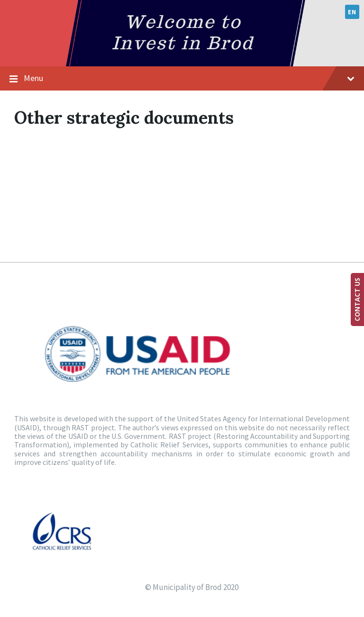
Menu (189, 78)
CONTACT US (357, 299)
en (352, 12)
